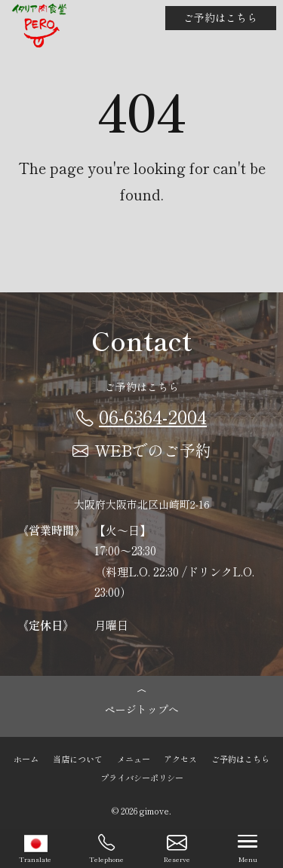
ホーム (26, 759)
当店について (78, 759)
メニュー (134, 759)
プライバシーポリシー (142, 777)
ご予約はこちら (220, 17)
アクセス (180, 759)
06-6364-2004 (141, 416)
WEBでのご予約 (142, 450)
